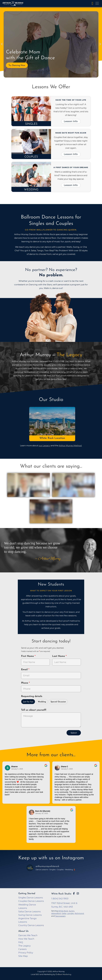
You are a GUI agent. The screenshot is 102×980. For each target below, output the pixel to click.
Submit (74, 733)
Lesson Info (71, 121)
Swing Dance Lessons (30, 915)
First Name (28, 656)
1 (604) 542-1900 (60, 899)
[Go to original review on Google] (46, 767)
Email (25, 670)
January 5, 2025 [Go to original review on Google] (17, 769)
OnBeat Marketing (63, 975)
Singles (31, 124)
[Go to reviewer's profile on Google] (57, 768)
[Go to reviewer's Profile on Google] (32, 812)
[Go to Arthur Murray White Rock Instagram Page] (78, 893)
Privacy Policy (26, 953)
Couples (31, 157)
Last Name (59, 656)
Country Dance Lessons (31, 925)
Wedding (31, 190)
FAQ (21, 942)
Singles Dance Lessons (31, 898)
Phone (25, 683)
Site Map (23, 956)
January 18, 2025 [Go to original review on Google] (42, 813)
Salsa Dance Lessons (29, 911)
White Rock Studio (61, 894)
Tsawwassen (60, 916)
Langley (71, 913)
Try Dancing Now (17, 65)
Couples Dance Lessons (31, 901)
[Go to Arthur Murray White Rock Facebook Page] (74, 893)
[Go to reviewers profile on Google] (8, 768)
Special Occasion (58, 702)
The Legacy (25, 946)
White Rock (63, 911)
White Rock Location (52, 438)
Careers (22, 949)
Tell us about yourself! (34, 710)
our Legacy (44, 446)
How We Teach (26, 939)
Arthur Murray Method (70, 446)
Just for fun (28, 702)
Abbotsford (56, 913)
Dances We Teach (28, 935)
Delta (64, 913)
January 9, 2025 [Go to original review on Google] (67, 769)
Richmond (79, 913)
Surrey (72, 911)
